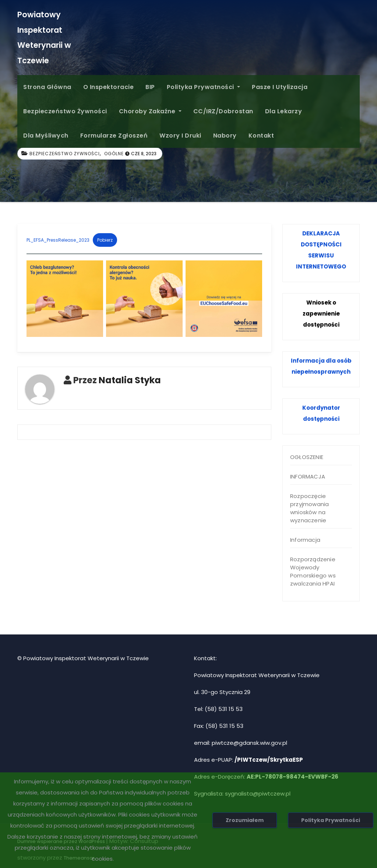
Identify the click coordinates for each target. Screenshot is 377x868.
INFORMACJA (308, 476)
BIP (150, 87)
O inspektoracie (109, 87)
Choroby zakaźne (150, 111)
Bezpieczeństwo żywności (65, 111)
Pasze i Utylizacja (280, 87)
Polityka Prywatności (204, 87)
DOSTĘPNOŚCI (321, 244)
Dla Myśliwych (46, 136)
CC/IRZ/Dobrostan (223, 111)
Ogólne (114, 154)
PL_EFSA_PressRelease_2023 (58, 240)
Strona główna (47, 87)
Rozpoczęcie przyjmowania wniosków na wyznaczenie (309, 508)
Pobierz (105, 240)
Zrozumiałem (245, 820)
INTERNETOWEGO (321, 266)
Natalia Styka (130, 380)
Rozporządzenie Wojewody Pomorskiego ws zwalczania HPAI (313, 571)
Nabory (225, 136)
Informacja (305, 540)
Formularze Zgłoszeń (114, 136)
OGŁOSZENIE (307, 457)
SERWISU (321, 255)
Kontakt (261, 136)
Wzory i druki (180, 136)
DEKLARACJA (321, 233)
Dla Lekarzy (284, 111)
